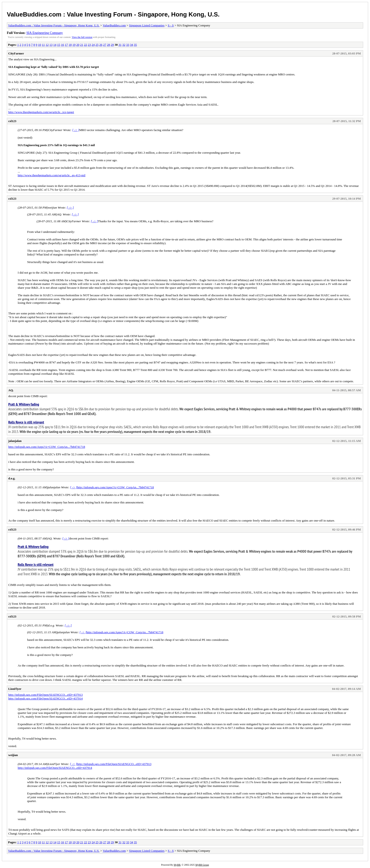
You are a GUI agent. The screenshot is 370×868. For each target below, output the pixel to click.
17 (66, 45)
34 (132, 45)
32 (124, 45)
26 (101, 45)
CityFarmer (16, 53)
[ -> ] (76, 130)
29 (112, 45)
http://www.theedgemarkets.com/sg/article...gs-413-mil (52, 175)
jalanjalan (15, 441)
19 (74, 45)
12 (47, 45)
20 (78, 45)
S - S (171, 25)
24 (93, 45)
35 (135, 45)
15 (59, 45)
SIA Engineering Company (45, 33)
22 (86, 45)
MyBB (177, 865)
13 (51, 45)
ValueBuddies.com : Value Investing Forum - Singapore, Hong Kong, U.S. (113, 14)
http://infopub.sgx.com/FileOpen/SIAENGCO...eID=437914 (45, 698)
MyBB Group (202, 865)
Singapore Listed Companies (147, 25)
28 (108, 45)
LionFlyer (15, 689)
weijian (13, 755)
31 (120, 45)
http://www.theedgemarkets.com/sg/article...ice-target (41, 112)
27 (105, 45)
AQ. (11, 390)
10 (40, 45)
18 (70, 45)
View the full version (82, 37)
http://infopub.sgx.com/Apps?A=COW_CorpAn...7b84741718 (47, 447)
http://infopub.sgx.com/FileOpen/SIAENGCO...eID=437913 (45, 695)
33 (128, 45)
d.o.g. (12, 478)
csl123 (12, 121)
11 (43, 45)
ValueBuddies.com (114, 25)
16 (62, 45)
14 (55, 45)
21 (82, 45)
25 (97, 45)
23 (89, 45)
